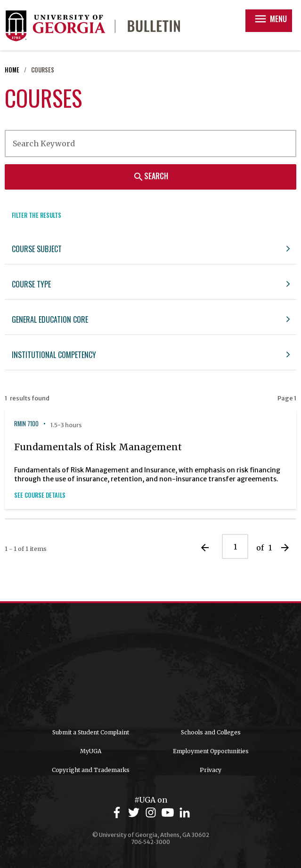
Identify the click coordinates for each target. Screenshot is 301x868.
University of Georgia (151, 666)
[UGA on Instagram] (152, 813)
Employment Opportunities (211, 751)
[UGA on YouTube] (169, 813)
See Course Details (40, 495)
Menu (270, 19)
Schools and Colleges (211, 732)
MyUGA (91, 751)
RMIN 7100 (26, 424)
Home (12, 70)
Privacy (211, 770)
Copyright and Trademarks (91, 770)
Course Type (31, 284)
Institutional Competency (54, 355)
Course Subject (37, 249)
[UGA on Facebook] (118, 813)
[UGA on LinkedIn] (185, 813)
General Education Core (50, 319)
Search (150, 176)
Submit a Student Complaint (91, 732)
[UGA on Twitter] (135, 813)
